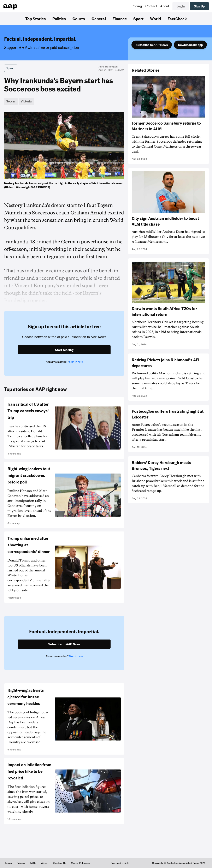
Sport (138, 19)
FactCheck (177, 19)
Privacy (21, 863)
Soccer (11, 101)
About (165, 6)
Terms (8, 863)
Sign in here (76, 362)
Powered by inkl (120, 863)
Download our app (190, 45)
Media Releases (80, 863)
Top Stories (36, 19)
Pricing (137, 6)
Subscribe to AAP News (152, 45)
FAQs (33, 863)
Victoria (26, 101)
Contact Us (60, 863)
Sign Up (199, 6)
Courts (79, 19)
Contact (151, 6)
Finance (120, 19)
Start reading (64, 350)
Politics (59, 19)
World (155, 19)
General (99, 19)
